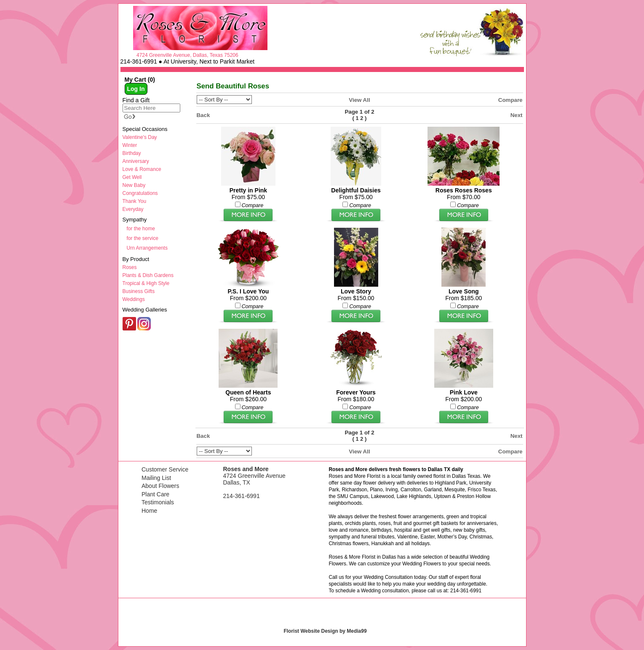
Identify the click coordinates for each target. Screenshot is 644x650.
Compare (510, 100)
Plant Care (155, 494)
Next (517, 115)
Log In (136, 89)
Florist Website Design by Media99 (325, 631)
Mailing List (156, 478)
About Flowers (160, 486)
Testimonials (158, 502)
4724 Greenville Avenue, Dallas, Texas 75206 (187, 55)
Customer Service (165, 469)
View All (359, 100)
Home (149, 511)
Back (203, 115)
